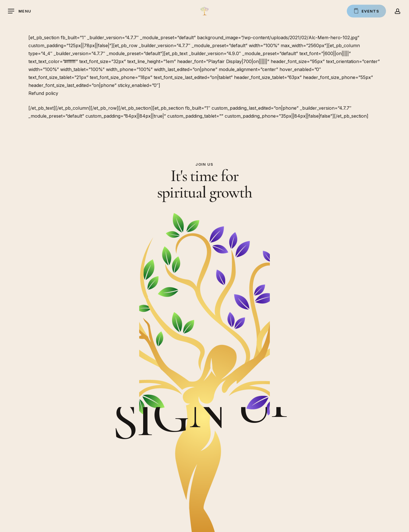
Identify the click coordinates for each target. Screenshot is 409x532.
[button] (20, 11)
